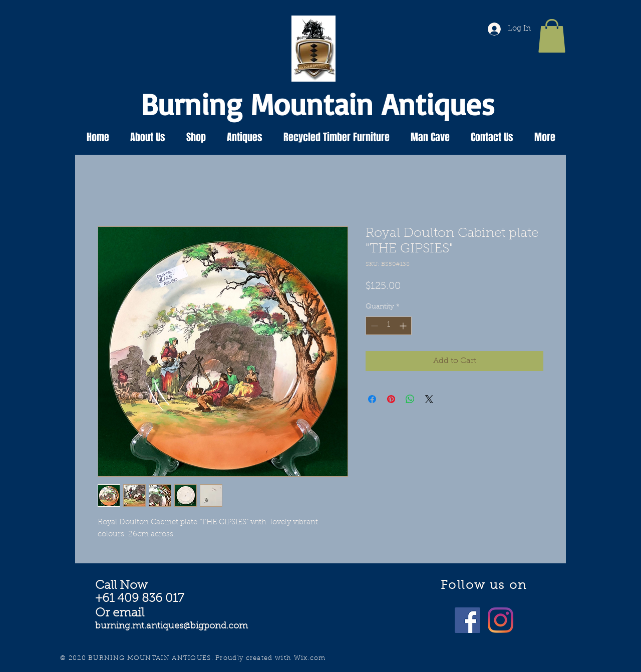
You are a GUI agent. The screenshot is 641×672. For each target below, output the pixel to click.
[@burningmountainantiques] (467, 620)
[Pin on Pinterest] (391, 399)
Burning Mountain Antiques (318, 104)
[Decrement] (373, 326)
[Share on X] (429, 399)
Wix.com (310, 658)
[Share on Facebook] (372, 399)
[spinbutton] (389, 326)
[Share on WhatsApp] (410, 399)
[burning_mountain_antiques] (501, 620)
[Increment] (404, 326)
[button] (552, 36)
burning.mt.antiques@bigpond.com (172, 626)
